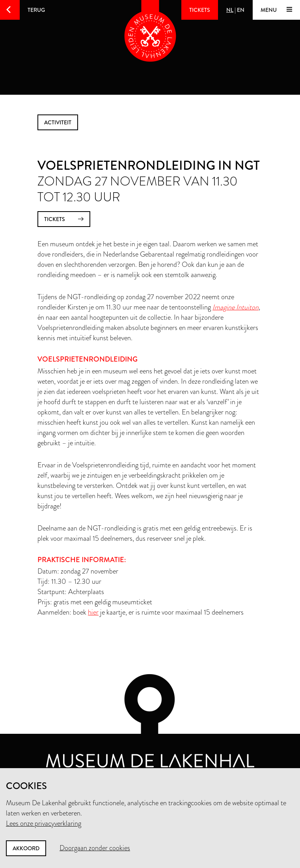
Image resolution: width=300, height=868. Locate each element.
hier (93, 612)
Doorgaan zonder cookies (95, 848)
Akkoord (26, 848)
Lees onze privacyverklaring (44, 823)
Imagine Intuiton (236, 307)
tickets (64, 219)
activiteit (58, 122)
